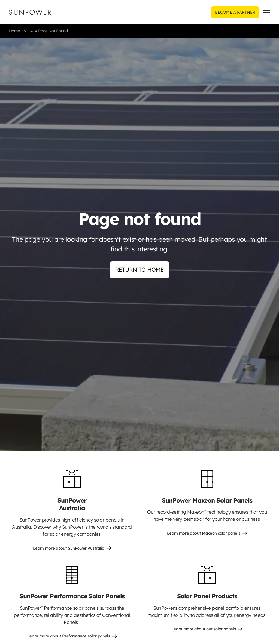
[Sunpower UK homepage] (30, 12)
